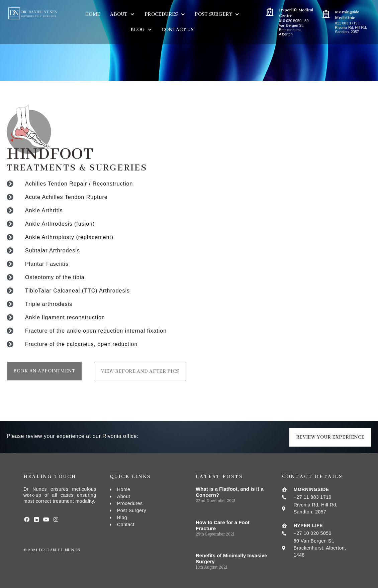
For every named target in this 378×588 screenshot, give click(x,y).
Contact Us (177, 30)
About (122, 14)
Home (93, 14)
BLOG (141, 30)
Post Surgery (217, 14)
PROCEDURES (165, 14)
